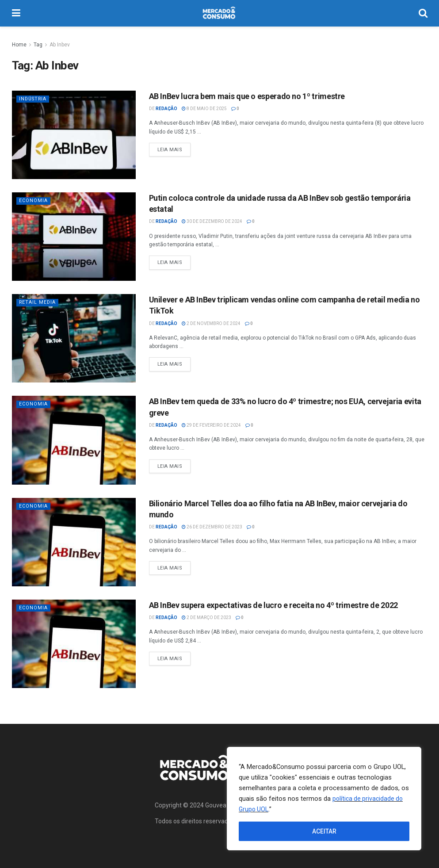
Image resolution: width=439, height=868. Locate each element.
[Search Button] (423, 13)
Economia (33, 201)
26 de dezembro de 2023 (212, 527)
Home (19, 45)
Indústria (34, 99)
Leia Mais (174, 148)
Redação (166, 109)
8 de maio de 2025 (204, 109)
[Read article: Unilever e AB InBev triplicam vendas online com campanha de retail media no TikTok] (74, 338)
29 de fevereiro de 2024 (211, 425)
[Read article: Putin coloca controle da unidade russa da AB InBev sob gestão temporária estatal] (74, 237)
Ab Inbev (60, 45)
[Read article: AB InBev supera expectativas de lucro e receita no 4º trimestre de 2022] (74, 644)
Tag (38, 45)
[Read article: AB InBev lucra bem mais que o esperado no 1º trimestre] (74, 135)
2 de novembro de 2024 (211, 323)
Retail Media (38, 302)
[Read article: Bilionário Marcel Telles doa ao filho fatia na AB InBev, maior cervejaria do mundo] (74, 542)
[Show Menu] (16, 13)
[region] (324, 799)
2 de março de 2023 (206, 618)
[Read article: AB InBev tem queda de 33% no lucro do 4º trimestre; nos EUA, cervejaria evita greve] (74, 440)
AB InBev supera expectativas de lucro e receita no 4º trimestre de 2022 (273, 605)
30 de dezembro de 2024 (212, 221)
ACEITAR (324, 831)
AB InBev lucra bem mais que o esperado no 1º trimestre (247, 96)
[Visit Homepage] (219, 13)
